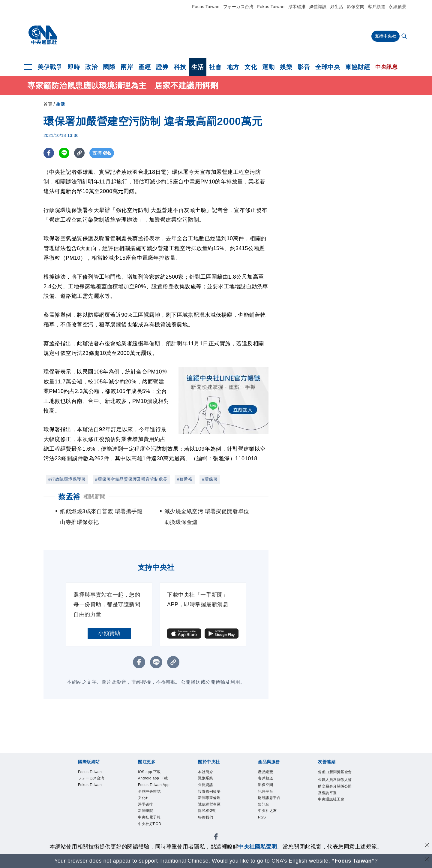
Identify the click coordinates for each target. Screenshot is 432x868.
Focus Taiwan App (154, 800)
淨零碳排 (297, 7)
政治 (91, 67)
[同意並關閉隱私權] (427, 846)
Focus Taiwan (206, 7)
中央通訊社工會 (334, 824)
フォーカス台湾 (238, 7)
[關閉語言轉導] (427, 860)
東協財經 (358, 67)
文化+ (145, 820)
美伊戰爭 (50, 67)
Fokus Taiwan (271, 7)
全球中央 (328, 67)
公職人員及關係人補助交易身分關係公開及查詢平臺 (334, 800)
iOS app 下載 (154, 773)
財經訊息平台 (274, 804)
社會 (215, 67)
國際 (109, 67)
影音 (304, 67)
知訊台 (266, 812)
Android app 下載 (156, 784)
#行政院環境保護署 (67, 479)
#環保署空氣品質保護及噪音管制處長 (131, 479)
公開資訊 (208, 789)
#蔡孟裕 (185, 479)
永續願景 (397, 7)
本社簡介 (208, 773)
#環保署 (210, 479)
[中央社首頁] (43, 35)
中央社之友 (271, 820)
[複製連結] (79, 153)
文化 (251, 67)
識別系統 (208, 780)
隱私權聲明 (211, 820)
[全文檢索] (405, 37)
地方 (233, 67)
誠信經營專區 (214, 812)
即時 (74, 67)
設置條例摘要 (214, 796)
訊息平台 (268, 796)
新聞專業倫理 (214, 804)
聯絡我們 (208, 828)
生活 (198, 67)
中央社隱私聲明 (258, 847)
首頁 (48, 104)
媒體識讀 (318, 7)
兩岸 (127, 67)
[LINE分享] (64, 153)
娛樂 (286, 67)
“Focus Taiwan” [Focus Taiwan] (353, 861)
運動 (268, 67)
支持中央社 (386, 36)
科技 (180, 67)
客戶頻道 (376, 7)
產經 (144, 67)
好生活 (337, 7)
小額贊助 (109, 633)
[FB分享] (49, 153)
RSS (264, 828)
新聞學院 (148, 836)
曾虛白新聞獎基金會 (334, 777)
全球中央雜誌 (154, 812)
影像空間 (355, 7)
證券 (162, 67)
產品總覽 (268, 773)
